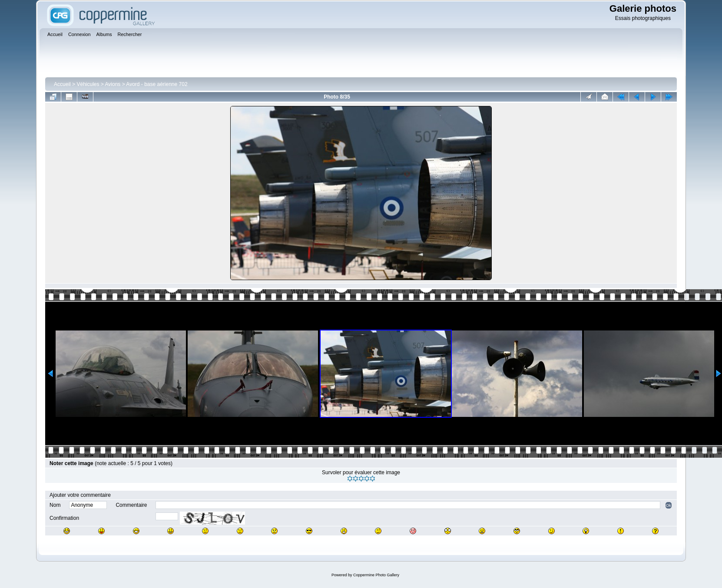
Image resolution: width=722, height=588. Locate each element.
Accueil (62, 84)
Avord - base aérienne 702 (157, 84)
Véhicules (88, 84)
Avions (113, 84)
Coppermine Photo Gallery (376, 575)
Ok (669, 505)
